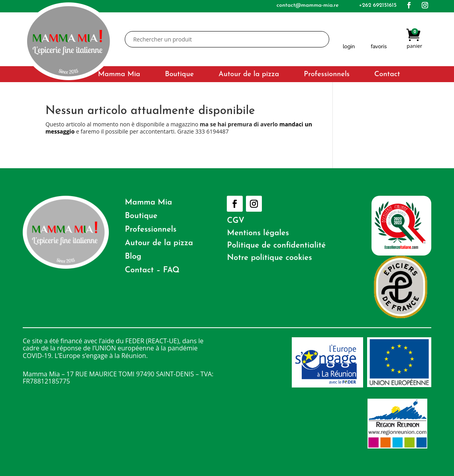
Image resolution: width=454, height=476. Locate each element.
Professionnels (327, 75)
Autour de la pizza (249, 75)
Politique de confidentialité (276, 246)
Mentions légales (258, 233)
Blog (133, 257)
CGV (236, 221)
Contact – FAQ (152, 270)
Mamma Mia (119, 75)
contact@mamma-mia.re (308, 5)
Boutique (180, 75)
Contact (387, 75)
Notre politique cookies (269, 258)
